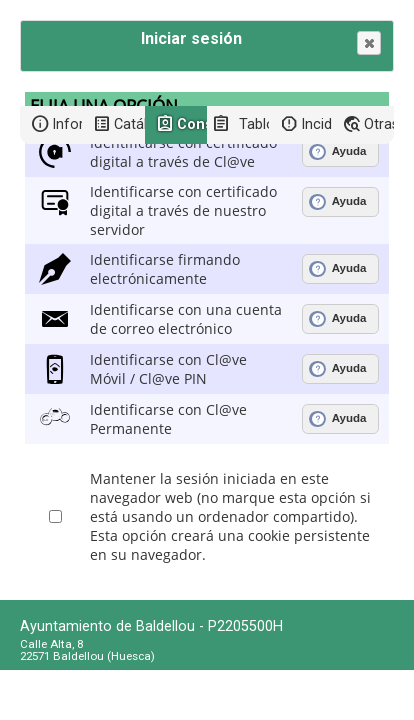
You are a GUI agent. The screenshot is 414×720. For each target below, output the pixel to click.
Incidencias (316, 124)
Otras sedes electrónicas (379, 124)
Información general (67, 124)
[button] (369, 43)
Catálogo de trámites (129, 124)
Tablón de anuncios (254, 124)
